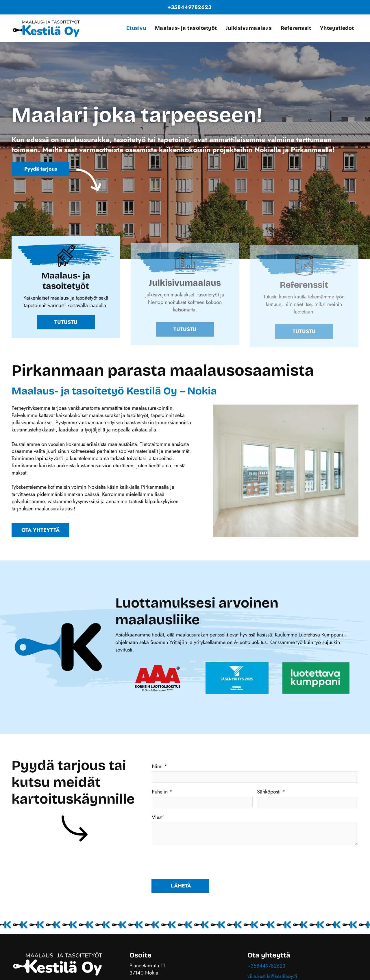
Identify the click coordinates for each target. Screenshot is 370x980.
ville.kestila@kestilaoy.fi (272, 976)
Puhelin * (162, 792)
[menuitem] (136, 28)
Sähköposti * (271, 792)
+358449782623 (266, 966)
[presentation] (196, 862)
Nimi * (160, 766)
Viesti (158, 817)
